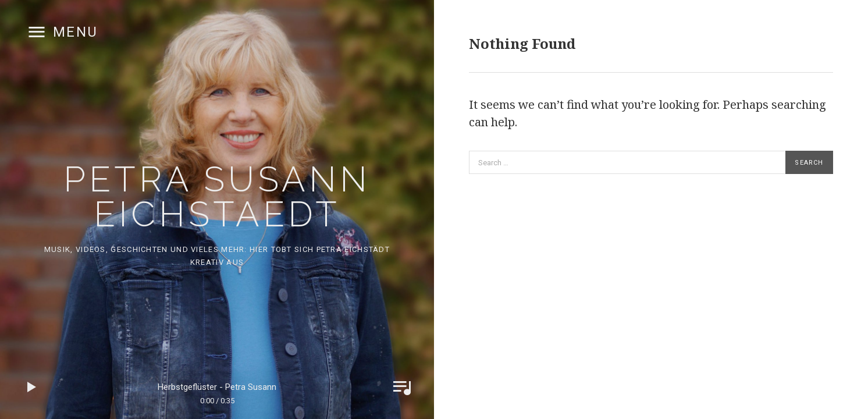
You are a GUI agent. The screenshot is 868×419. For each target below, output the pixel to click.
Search (809, 163)
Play (32, 387)
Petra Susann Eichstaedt (217, 197)
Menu (76, 32)
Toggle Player (402, 387)
